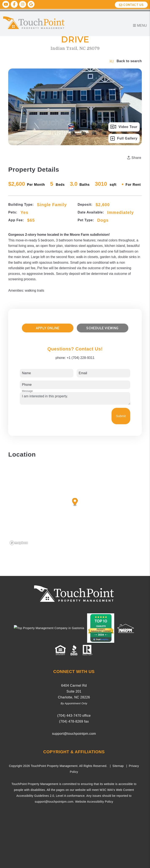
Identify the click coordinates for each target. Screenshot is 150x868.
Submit (121, 416)
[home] (45, 22)
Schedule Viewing (102, 328)
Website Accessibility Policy (94, 802)
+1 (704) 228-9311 (81, 358)
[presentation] (52, 416)
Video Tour (124, 127)
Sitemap (118, 766)
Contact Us (131, 5)
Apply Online (48, 328)
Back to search (126, 61)
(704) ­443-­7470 (69, 716)
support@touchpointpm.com (74, 734)
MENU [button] (140, 26)
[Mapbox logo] (19, 543)
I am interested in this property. (75, 398)
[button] (6, 4)
